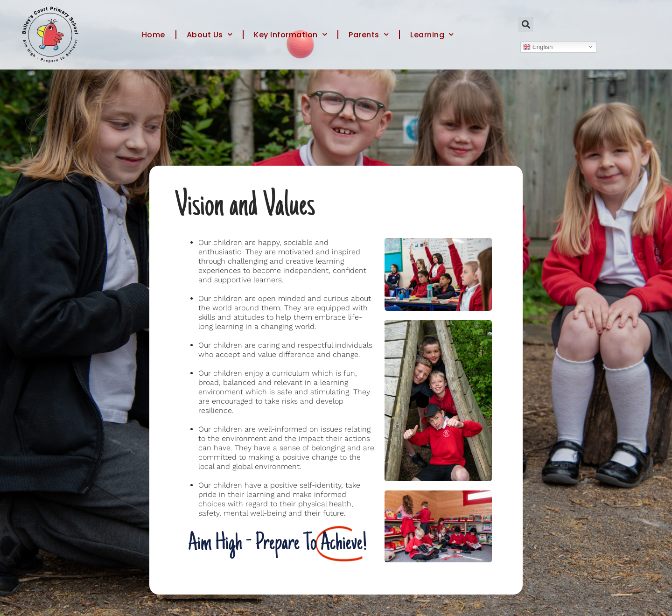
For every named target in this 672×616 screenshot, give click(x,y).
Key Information (290, 34)
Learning (432, 34)
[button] (526, 24)
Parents (369, 34)
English (538, 47)
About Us (210, 34)
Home (154, 35)
